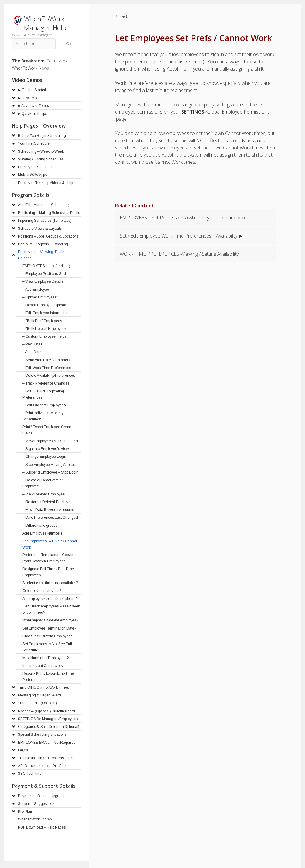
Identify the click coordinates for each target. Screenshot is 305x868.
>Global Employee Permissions (226, 112)
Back (123, 16)
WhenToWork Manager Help (45, 23)
